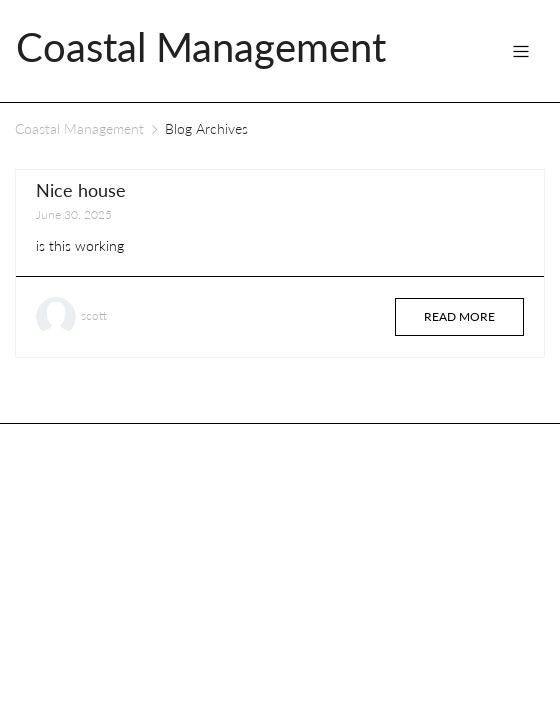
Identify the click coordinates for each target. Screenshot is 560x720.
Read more (459, 316)
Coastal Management (79, 128)
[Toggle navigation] (521, 51)
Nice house (81, 190)
